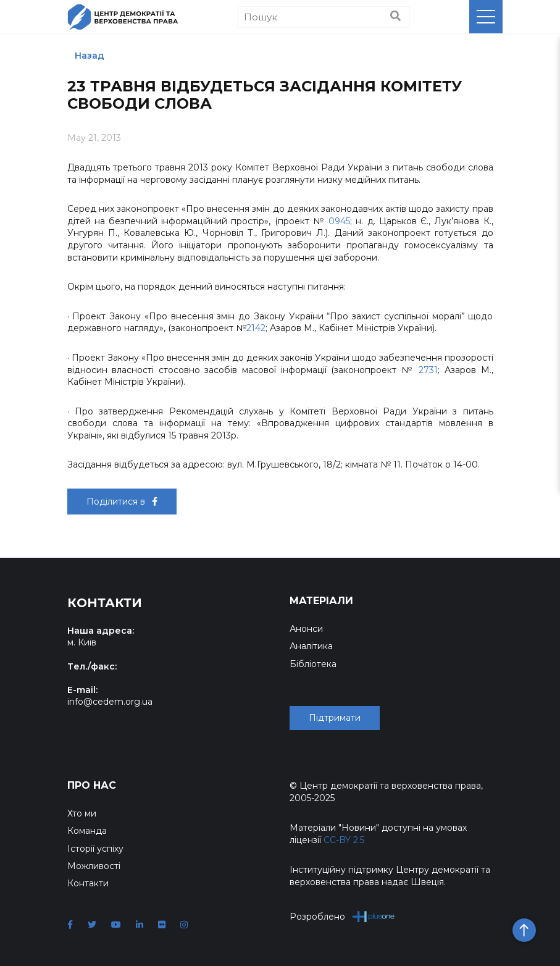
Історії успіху (95, 849)
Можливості (94, 866)
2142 (256, 328)
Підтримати (335, 718)
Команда (87, 831)
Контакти (88, 883)
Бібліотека (313, 664)
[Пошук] (324, 17)
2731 (428, 370)
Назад (90, 56)
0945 (339, 221)
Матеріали (321, 601)
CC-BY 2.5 (344, 840)
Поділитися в (122, 502)
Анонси (306, 629)
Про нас (92, 785)
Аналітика (311, 646)
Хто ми (82, 813)
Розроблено (342, 916)
